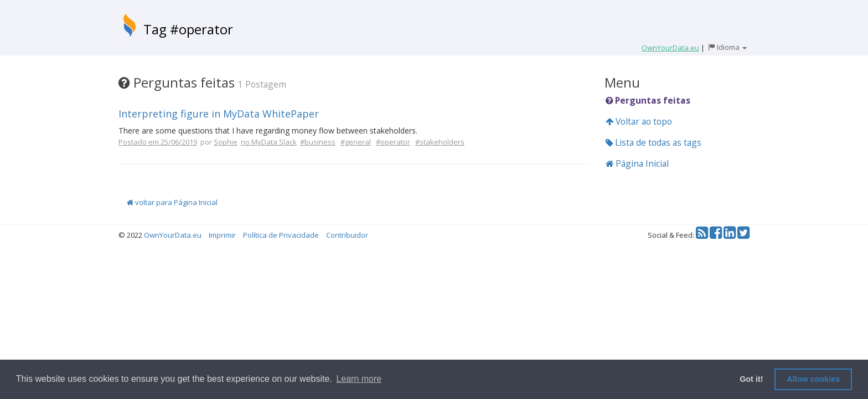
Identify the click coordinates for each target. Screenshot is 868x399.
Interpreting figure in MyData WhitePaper (219, 114)
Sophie (226, 142)
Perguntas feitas (648, 100)
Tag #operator (188, 29)
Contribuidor (347, 235)
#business (318, 142)
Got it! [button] (751, 379)
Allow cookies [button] (813, 379)
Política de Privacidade (281, 235)
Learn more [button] (359, 379)
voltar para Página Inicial (172, 202)
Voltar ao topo (639, 121)
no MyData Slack (269, 142)
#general (356, 142)
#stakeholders (440, 142)
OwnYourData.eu (173, 235)
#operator (393, 142)
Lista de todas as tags (653, 142)
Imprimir (222, 235)
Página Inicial (637, 163)
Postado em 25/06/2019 (158, 142)
